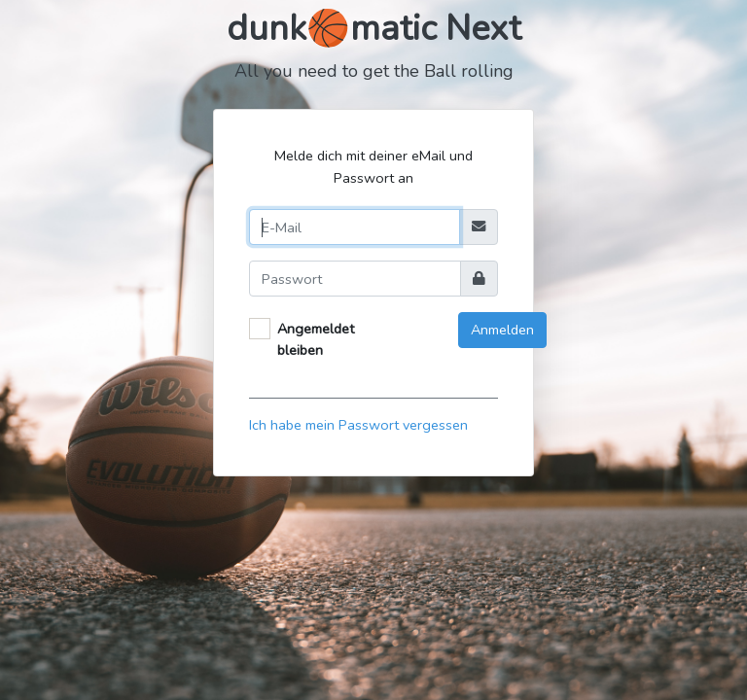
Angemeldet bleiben (316, 339)
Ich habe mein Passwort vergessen (358, 425)
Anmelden (502, 330)
